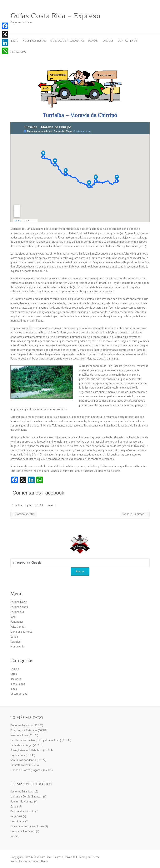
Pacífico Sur (17, 612)
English (15, 669)
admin (20, 505)
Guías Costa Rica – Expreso (55, 16)
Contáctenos (127, 41)
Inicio (14, 41)
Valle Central (18, 627)
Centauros (18, 52)
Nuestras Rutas (34, 41)
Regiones (16, 679)
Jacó (13, 617)
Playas (93, 41)
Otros (14, 674)
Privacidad (71, 857)
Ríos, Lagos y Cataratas (67, 41)
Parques (108, 41)
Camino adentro (23, 514)
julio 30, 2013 (35, 505)
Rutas (50, 505)
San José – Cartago (135, 514)
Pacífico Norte (19, 602)
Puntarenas (17, 622)
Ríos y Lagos (18, 684)
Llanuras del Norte (21, 632)
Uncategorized (19, 694)
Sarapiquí (16, 642)
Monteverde (17, 647)
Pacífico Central (20, 607)
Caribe (14, 637)
